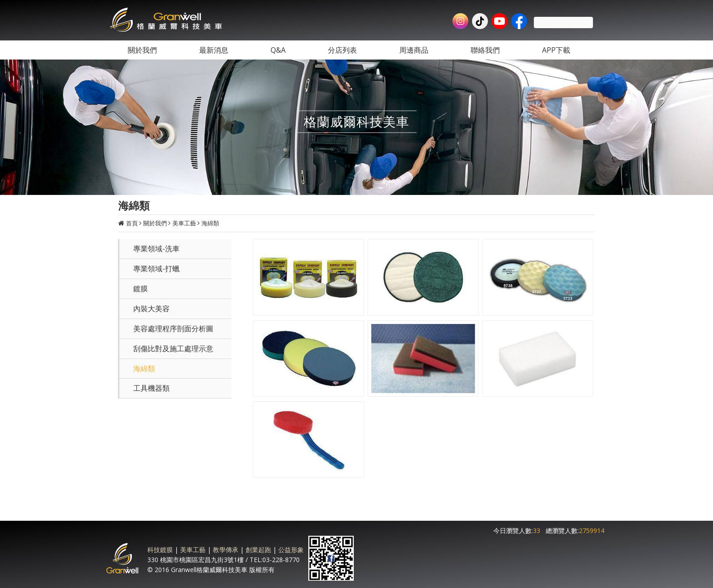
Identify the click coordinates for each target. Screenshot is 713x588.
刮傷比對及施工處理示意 (173, 349)
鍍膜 (141, 289)
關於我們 (155, 223)
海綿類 (210, 223)
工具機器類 (151, 388)
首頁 (132, 223)
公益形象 (291, 550)
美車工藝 (184, 223)
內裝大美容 (151, 309)
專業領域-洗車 (156, 249)
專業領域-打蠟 (156, 269)
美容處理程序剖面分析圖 (173, 329)
